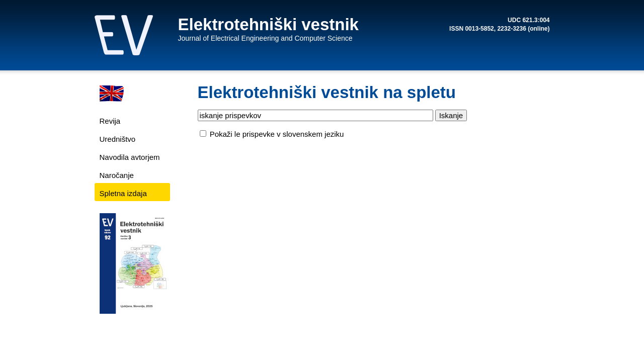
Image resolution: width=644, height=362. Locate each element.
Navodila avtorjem (130, 157)
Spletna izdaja (123, 193)
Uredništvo (118, 139)
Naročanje (117, 175)
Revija (110, 121)
